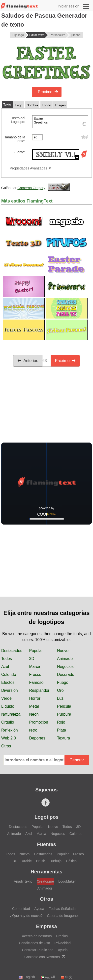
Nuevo (63, 651)
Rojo (61, 722)
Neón (34, 714)
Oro (60, 690)
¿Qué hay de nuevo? (26, 916)
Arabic (27, 861)
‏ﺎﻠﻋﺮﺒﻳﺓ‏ (48, 977)
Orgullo (8, 722)
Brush (41, 861)
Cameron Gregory (31, 188)
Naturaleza (11, 714)
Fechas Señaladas (63, 909)
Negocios (65, 667)
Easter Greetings (60, 122)
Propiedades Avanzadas (28, 168)
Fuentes (46, 844)
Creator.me (45, 881)
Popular (36, 651)
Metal (34, 706)
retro (33, 730)
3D (32, 659)
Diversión (10, 690)
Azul (5, 667)
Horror (35, 698)
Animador (45, 888)
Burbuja (56, 861)
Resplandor (39, 690)
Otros (6, 746)
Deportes (37, 738)
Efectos (8, 682)
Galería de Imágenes (63, 916)
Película (64, 706)
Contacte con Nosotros (45, 957)
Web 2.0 (9, 738)
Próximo (48, 92)
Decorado (66, 674)
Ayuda (39, 909)
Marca (35, 667)
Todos (7, 659)
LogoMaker (67, 881)
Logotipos (46, 817)
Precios (62, 936)
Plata (62, 730)
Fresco (35, 674)
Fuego (63, 682)
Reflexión (10, 730)
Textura (63, 738)
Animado (65, 659)
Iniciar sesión (68, 6)
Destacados (12, 651)
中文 (66, 977)
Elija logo (18, 35)
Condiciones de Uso (34, 943)
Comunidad (21, 909)
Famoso (36, 682)
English (27, 977)
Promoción (39, 722)
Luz (60, 698)
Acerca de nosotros (37, 936)
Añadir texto (23, 881)
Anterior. (28, 361)
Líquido (8, 706)
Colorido (9, 674)
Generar (77, 760)
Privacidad (62, 943)
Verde (6, 698)
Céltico (71, 861)
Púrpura (64, 714)
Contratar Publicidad (38, 950)
